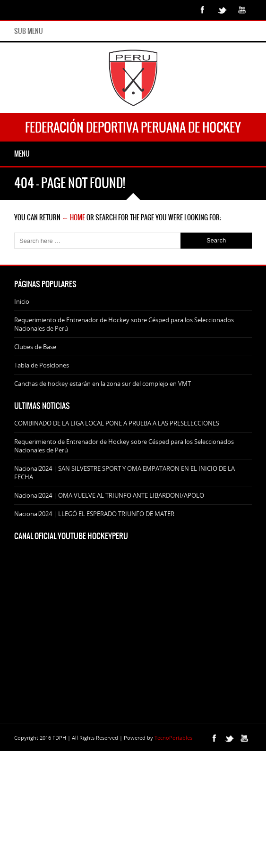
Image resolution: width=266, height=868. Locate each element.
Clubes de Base (35, 347)
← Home (73, 217)
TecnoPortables (173, 738)
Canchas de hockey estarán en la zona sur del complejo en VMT (103, 384)
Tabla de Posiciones (42, 365)
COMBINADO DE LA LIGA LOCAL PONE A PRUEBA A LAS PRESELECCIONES (117, 423)
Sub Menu (29, 31)
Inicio (22, 301)
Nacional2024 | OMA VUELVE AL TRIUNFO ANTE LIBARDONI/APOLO (109, 495)
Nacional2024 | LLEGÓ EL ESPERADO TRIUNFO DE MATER (94, 514)
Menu (22, 154)
